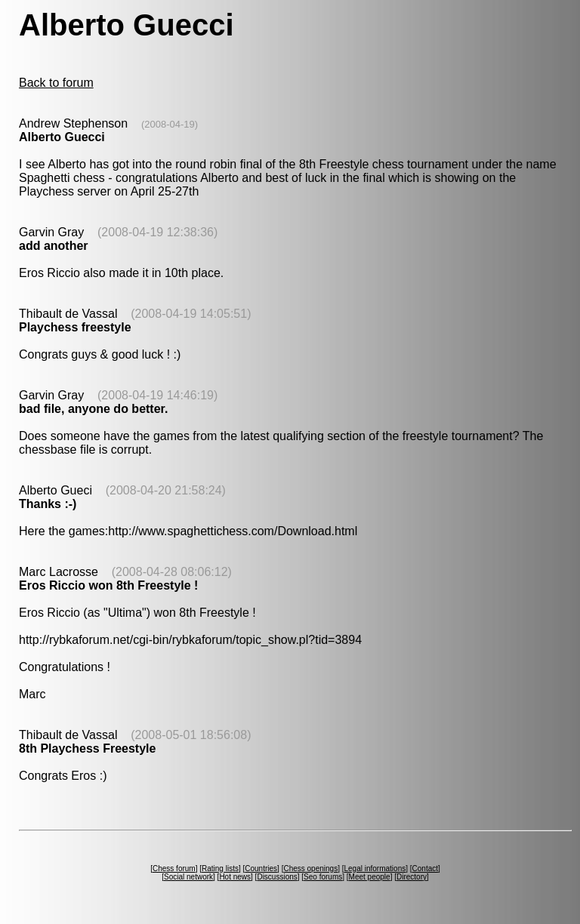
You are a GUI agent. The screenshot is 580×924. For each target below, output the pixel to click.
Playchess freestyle (75, 327)
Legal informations (375, 869)
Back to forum (56, 83)
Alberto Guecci (62, 137)
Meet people (370, 877)
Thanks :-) (48, 504)
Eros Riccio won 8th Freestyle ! (108, 585)
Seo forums (323, 877)
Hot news (235, 877)
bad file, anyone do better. (93, 409)
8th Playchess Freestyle (87, 748)
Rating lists (220, 869)
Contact (425, 869)
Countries (261, 869)
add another (54, 246)
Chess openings (310, 869)
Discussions (277, 877)
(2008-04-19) (170, 124)
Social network (188, 877)
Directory (412, 877)
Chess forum (174, 869)
